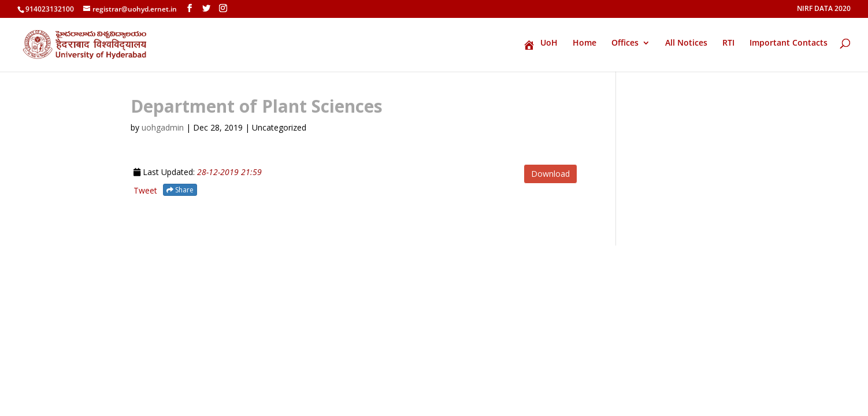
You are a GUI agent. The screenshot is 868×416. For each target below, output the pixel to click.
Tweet (145, 190)
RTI (728, 43)
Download (550, 174)
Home (585, 43)
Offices (625, 43)
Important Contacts (789, 43)
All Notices (686, 43)
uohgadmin (163, 127)
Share (180, 190)
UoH (541, 44)
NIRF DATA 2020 (824, 9)
